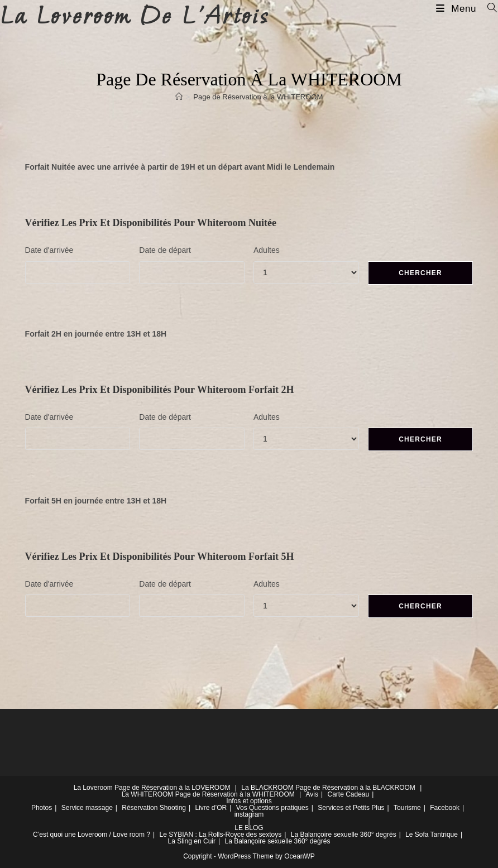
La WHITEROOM (148, 794)
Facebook (445, 808)
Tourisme (407, 808)
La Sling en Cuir (192, 841)
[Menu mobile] (458, 9)
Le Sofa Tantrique (432, 835)
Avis (312, 794)
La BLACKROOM (267, 788)
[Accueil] (179, 97)
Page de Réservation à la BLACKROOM (355, 788)
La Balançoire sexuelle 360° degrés (344, 835)
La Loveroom (93, 788)
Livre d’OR (211, 808)
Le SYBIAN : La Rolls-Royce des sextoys (220, 835)
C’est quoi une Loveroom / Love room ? (92, 835)
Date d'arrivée (49, 250)
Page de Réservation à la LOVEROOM (172, 788)
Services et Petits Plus (351, 808)
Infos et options (249, 801)
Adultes (267, 250)
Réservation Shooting (154, 808)
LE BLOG (249, 828)
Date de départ (165, 250)
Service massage (87, 808)
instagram (249, 814)
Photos (42, 808)
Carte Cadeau (348, 794)
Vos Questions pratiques (272, 808)
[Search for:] (488, 9)
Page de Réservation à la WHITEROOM (258, 97)
